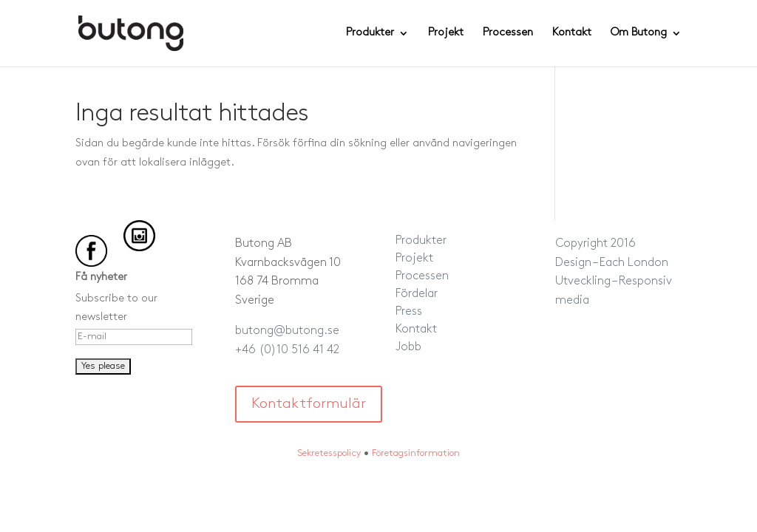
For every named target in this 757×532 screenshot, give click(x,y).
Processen (508, 33)
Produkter (370, 33)
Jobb (408, 347)
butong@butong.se (287, 331)
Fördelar (417, 294)
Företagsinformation (416, 453)
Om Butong (639, 33)
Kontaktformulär (309, 404)
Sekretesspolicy (329, 453)
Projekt (446, 33)
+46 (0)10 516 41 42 (287, 350)
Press (409, 312)
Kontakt (572, 33)
